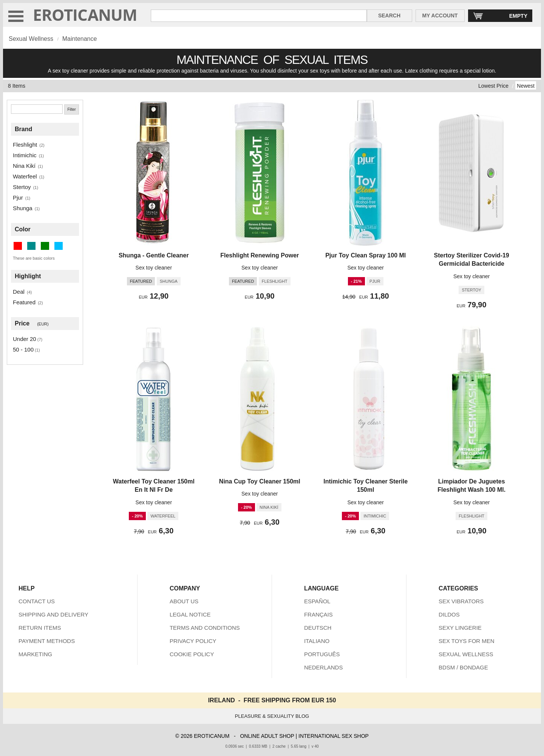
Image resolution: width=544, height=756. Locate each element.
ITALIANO (317, 641)
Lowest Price (493, 86)
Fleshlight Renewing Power (260, 255)
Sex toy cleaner (154, 268)
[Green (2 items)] (45, 246)
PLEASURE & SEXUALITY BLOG (272, 716)
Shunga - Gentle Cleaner (154, 255)
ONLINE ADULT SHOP (267, 736)
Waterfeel (25, 176)
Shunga (23, 208)
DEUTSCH (318, 628)
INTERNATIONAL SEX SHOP (334, 736)
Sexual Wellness (31, 39)
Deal (19, 292)
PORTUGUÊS (322, 654)
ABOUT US (184, 601)
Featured (24, 302)
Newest (526, 86)
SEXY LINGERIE (460, 628)
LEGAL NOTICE (190, 614)
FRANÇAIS (318, 614)
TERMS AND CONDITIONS (205, 628)
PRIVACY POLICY (193, 641)
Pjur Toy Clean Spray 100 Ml (365, 255)
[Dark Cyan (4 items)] (31, 246)
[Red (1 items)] (18, 246)
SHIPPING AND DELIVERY (53, 614)
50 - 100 (23, 349)
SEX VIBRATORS (461, 601)
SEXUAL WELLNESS (466, 654)
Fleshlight (25, 145)
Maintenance (80, 39)
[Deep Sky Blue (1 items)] (59, 246)
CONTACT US (37, 601)
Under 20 (25, 339)
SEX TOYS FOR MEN (467, 641)
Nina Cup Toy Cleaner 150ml (260, 481)
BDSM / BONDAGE (463, 667)
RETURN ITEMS (40, 628)
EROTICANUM (85, 15)
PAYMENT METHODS (47, 641)
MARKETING (35, 654)
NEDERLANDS (324, 667)
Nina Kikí (24, 166)
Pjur (18, 198)
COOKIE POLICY (192, 654)
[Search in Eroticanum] (259, 16)
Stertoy (22, 187)
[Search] (37, 109)
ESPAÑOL (317, 601)
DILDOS (449, 614)
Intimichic (25, 155)
